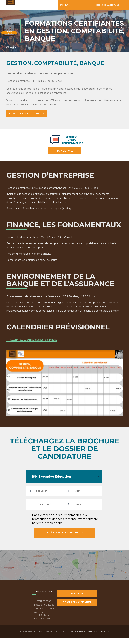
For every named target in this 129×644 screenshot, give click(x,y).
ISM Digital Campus (44, 618)
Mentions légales (102, 631)
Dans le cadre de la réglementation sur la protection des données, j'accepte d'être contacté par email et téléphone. (65, 519)
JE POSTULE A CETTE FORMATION (28, 114)
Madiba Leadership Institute (44, 613)
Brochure (65, 5)
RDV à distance (65, 150)
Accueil (11, 47)
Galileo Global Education (82, 631)
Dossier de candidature (107, 5)
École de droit (44, 601)
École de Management (44, 608)
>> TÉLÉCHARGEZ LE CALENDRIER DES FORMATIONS (32, 340)
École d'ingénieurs (44, 605)
